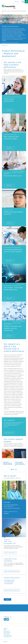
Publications (7, 634)
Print (7, 599)
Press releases (7, 633)
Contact (6, 628)
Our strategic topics (9, 582)
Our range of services (10, 580)
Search (23, 2)
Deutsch (17, 2)
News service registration (12, 571)
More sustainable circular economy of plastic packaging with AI (20, 457)
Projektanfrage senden (11, 590)
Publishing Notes (8, 637)
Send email (6, 513)
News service (7, 631)
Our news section (9, 583)
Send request (8, 433)
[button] (12, 469)
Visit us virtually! (10, 553)
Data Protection (8, 635)
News (5, 630)
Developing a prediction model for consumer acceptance (8, 457)
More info (9, 110)
